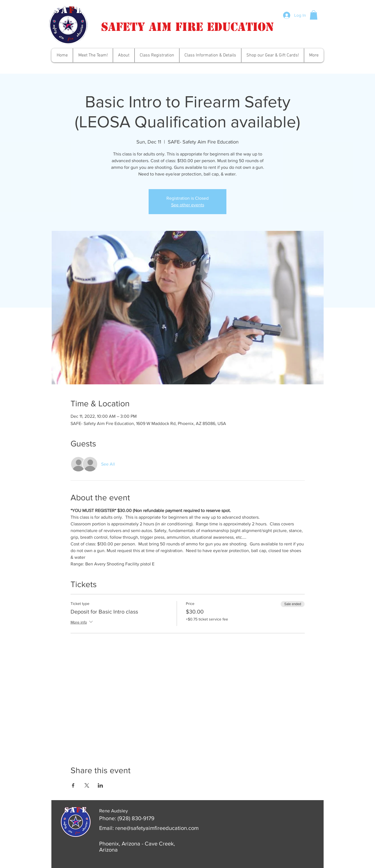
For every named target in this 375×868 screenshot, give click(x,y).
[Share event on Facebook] (73, 785)
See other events (188, 205)
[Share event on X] (87, 785)
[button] (314, 15)
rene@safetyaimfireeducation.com (157, 828)
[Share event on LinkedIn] (100, 785)
